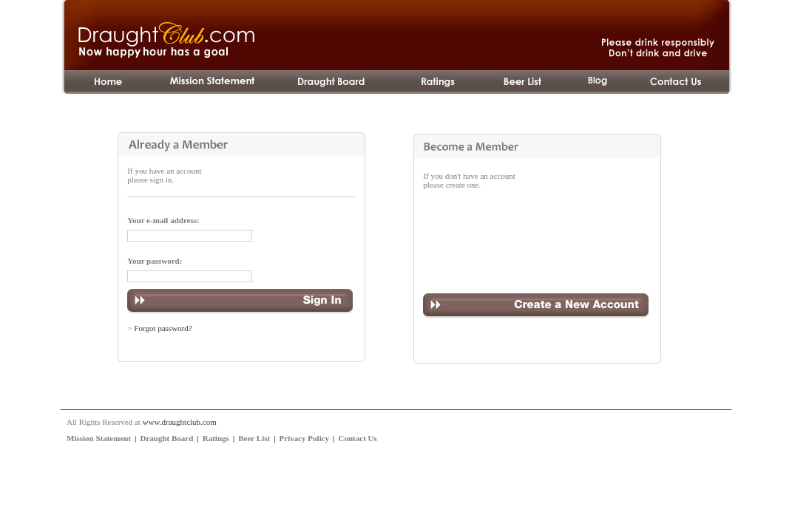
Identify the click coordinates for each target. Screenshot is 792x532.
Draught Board (167, 438)
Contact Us (358, 438)
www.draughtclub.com (180, 422)
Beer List (254, 438)
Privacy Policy (305, 438)
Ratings (216, 438)
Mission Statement (99, 438)
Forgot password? (163, 328)
